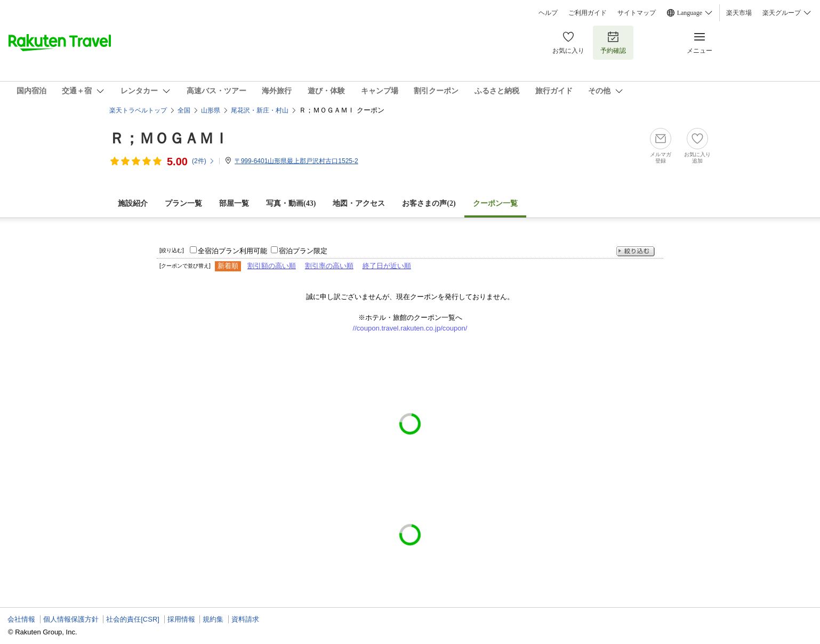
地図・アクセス (359, 203)
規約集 (213, 619)
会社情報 (21, 619)
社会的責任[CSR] (133, 619)
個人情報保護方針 (71, 619)
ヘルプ (548, 13)
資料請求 (245, 619)
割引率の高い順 (329, 266)
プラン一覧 (183, 203)
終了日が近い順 (387, 266)
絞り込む (636, 251)
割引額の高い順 (272, 266)
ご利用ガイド (588, 13)
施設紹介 (133, 203)
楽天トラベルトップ (138, 110)
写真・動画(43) (291, 203)
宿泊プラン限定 (303, 251)
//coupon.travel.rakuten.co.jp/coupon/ (410, 328)
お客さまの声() (429, 203)
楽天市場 (739, 13)
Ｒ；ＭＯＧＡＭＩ (169, 138)
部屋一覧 (234, 203)
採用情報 (181, 619)
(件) (203, 161)
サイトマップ (637, 13)
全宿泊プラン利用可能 (232, 251)
